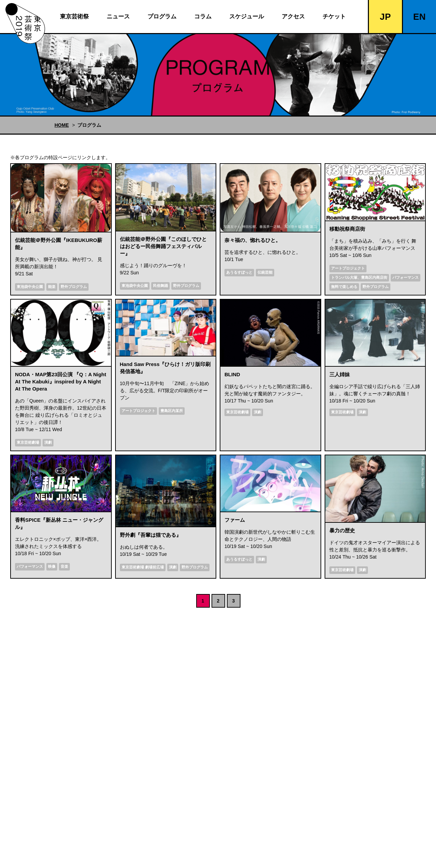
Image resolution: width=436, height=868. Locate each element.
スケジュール (247, 17)
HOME (62, 125)
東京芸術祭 (74, 17)
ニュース (118, 17)
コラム (203, 17)
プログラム (162, 17)
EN (419, 17)
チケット (334, 17)
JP (385, 17)
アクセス (293, 17)
